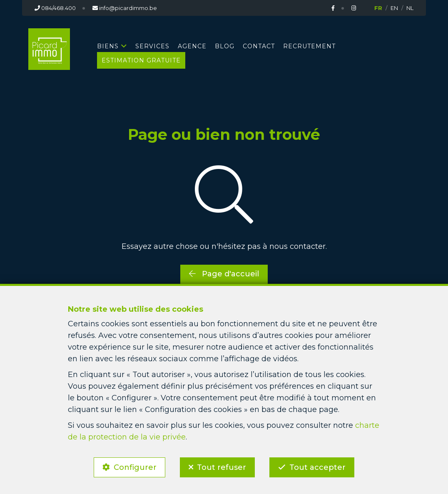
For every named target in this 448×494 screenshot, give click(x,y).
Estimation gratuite (141, 60)
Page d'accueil (224, 274)
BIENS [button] (108, 46)
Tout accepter (317, 467)
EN (394, 8)
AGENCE (192, 46)
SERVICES (152, 46)
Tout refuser (222, 467)
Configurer (135, 467)
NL (410, 8)
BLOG (225, 46)
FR (378, 8)
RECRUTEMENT (309, 46)
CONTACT (259, 46)
